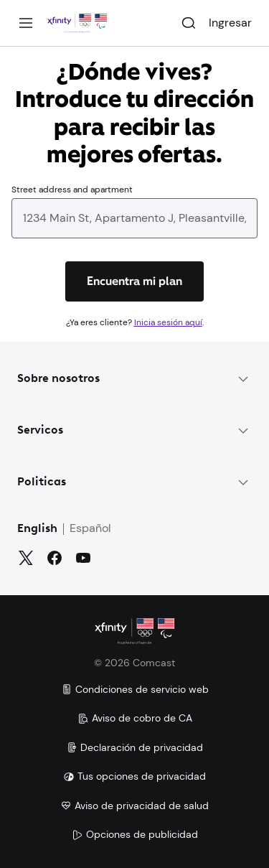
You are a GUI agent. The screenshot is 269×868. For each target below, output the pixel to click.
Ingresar (230, 23)
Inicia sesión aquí (168, 322)
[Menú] (26, 23)
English (37, 529)
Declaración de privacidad (134, 747)
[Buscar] (189, 23)
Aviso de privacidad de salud (134, 806)
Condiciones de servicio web (135, 689)
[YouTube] (83, 558)
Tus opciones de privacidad (134, 776)
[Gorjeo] (26, 558)
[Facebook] (55, 558)
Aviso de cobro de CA (135, 718)
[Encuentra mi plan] (135, 281)
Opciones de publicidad (135, 834)
